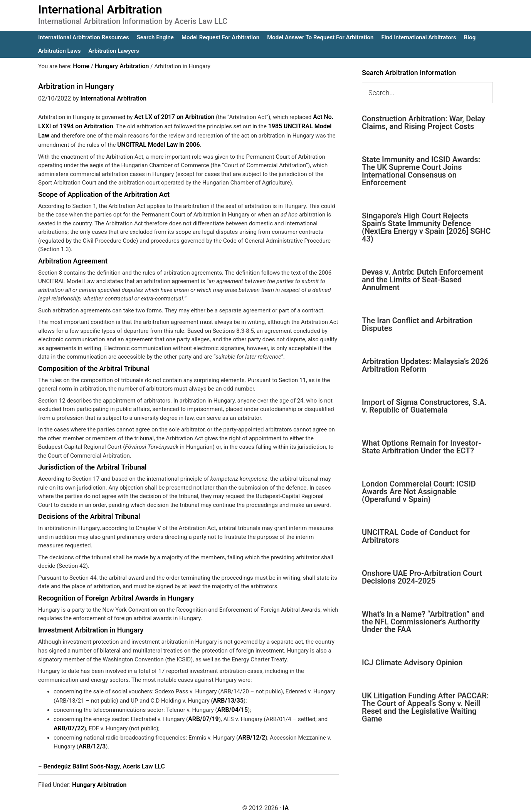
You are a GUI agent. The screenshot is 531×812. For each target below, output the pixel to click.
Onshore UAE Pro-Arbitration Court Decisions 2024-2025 (422, 577)
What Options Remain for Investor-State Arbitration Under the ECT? (422, 447)
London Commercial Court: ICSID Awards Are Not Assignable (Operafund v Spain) (419, 492)
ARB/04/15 (232, 706)
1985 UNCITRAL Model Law (299, 125)
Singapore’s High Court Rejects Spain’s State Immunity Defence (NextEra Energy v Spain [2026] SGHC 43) (426, 227)
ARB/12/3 (91, 740)
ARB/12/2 (251, 732)
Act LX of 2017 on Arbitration (172, 116)
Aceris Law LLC (138, 760)
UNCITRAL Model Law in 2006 (156, 142)
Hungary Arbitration (99, 778)
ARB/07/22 (68, 723)
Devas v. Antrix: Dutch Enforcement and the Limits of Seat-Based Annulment (423, 280)
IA (286, 801)
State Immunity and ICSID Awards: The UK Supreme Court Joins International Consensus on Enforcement (421, 171)
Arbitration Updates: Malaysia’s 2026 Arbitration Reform (425, 365)
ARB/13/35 (228, 697)
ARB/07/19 (202, 715)
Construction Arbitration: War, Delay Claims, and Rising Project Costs (423, 122)
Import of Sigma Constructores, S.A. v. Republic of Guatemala (424, 406)
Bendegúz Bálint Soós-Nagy (80, 760)
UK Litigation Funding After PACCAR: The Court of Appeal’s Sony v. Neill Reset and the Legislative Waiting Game (425, 707)
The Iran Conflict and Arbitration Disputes (417, 324)
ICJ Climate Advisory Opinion (412, 663)
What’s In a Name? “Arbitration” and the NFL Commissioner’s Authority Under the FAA (423, 622)
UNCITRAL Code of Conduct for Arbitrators (416, 536)
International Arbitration (100, 9)
